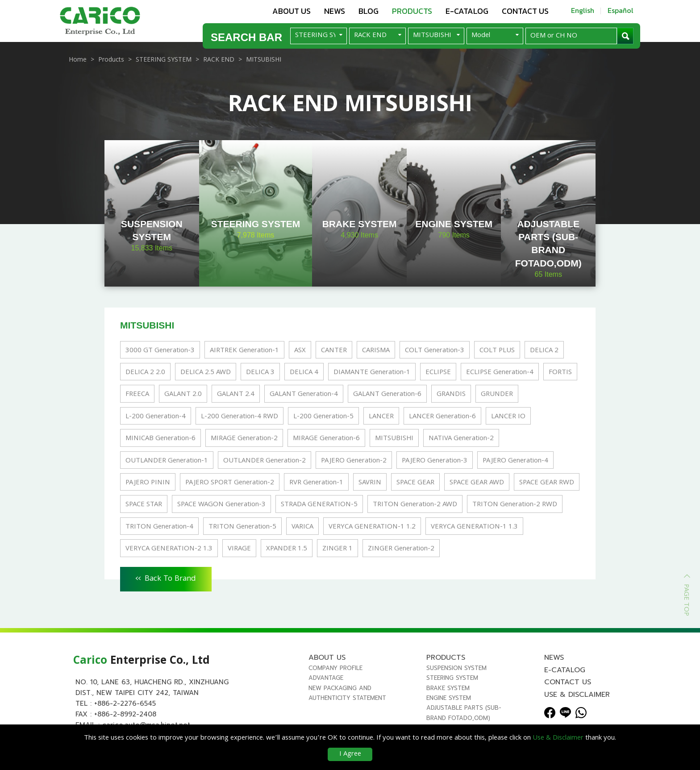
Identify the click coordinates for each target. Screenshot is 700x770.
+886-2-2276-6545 (125, 703)
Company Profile (335, 668)
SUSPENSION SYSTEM (456, 668)
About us (292, 11)
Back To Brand (166, 578)
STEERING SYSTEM (452, 678)
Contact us (525, 11)
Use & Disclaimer (577, 695)
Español (621, 10)
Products (412, 11)
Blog (369, 11)
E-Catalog (467, 11)
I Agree (350, 754)
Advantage (326, 678)
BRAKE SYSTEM (448, 688)
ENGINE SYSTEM (449, 698)
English (583, 10)
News (335, 11)
